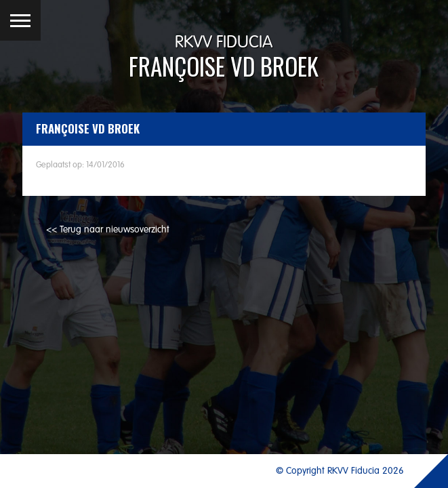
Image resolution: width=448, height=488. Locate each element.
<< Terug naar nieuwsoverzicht (108, 230)
